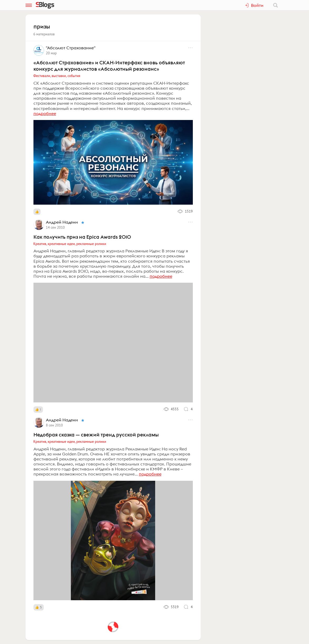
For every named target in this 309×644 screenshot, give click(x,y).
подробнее (45, 113)
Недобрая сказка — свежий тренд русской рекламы (96, 435)
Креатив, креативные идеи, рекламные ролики (70, 244)
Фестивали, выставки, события (57, 76)
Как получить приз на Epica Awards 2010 (82, 237)
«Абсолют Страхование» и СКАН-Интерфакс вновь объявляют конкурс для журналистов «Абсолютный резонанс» (109, 66)
